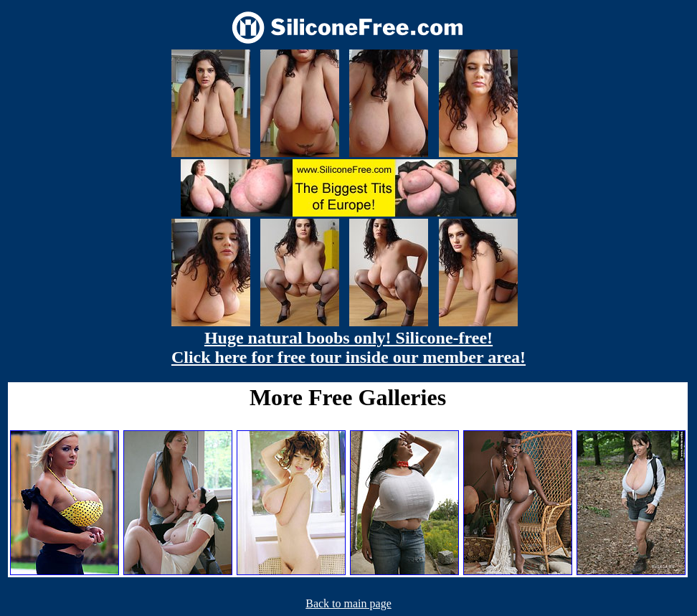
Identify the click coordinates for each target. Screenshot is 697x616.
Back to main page (348, 603)
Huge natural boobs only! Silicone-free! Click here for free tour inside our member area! (348, 347)
